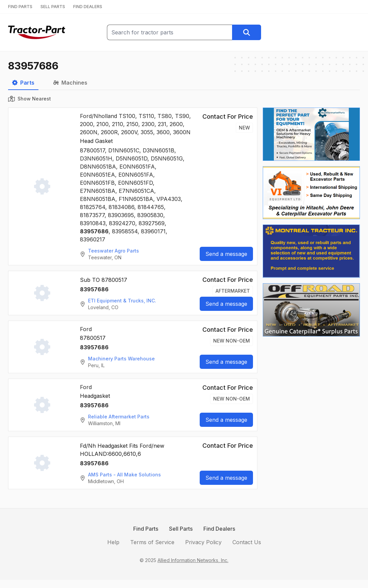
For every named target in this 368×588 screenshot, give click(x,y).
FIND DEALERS (88, 7)
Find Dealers (219, 529)
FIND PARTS (20, 7)
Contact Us (247, 542)
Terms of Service (152, 542)
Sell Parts (181, 529)
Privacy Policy (203, 542)
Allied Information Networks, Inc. (193, 560)
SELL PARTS (53, 7)
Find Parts (146, 529)
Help (113, 542)
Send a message (226, 254)
